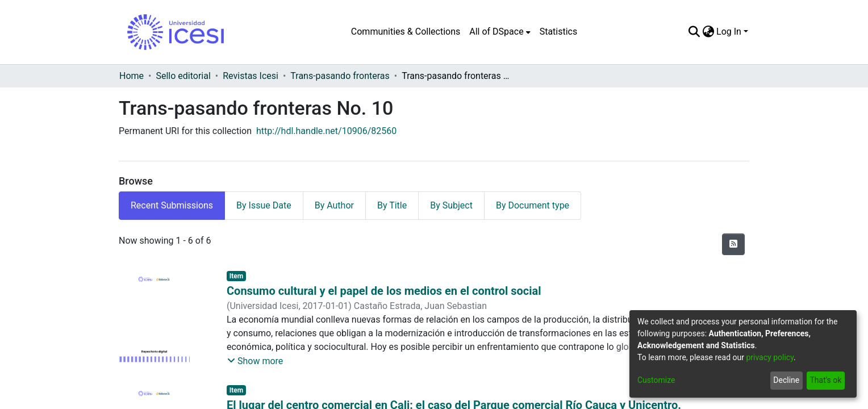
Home (132, 76)
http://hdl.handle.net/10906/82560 (326, 131)
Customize (656, 380)
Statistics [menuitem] (559, 32)
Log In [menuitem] (729, 32)
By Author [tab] (334, 205)
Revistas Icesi (251, 76)
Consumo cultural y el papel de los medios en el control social (384, 291)
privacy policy (770, 357)
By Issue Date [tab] (264, 205)
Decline (786, 380)
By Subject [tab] (451, 205)
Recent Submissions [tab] (172, 205)
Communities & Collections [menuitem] (406, 32)
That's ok (825, 380)
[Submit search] (694, 32)
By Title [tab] (392, 205)
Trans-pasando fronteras (340, 76)
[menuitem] (500, 32)
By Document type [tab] (533, 205)
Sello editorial (183, 76)
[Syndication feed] (733, 244)
